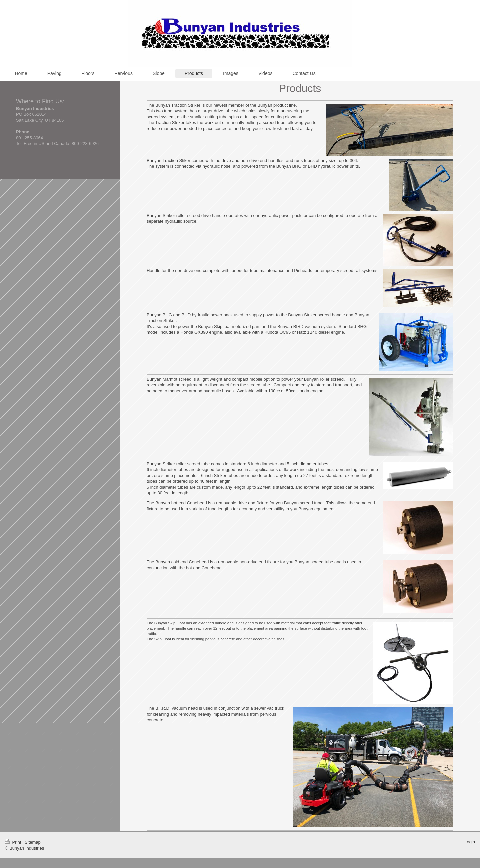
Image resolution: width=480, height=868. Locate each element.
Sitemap (33, 842)
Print (14, 842)
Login (470, 842)
